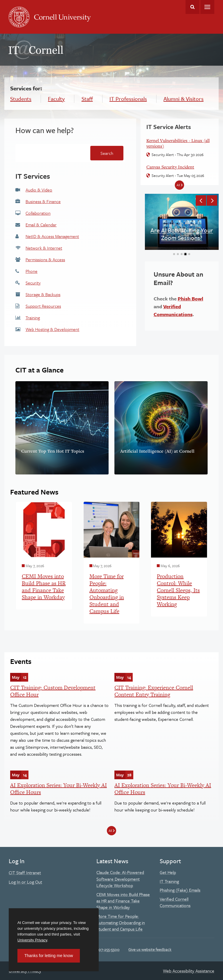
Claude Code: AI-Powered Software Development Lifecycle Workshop (120, 879)
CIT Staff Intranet (25, 872)
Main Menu (207, 7)
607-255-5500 (108, 949)
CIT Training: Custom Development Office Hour (53, 691)
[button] (201, 200)
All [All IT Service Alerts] (178, 185)
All (110, 831)
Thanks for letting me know (49, 956)
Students (21, 99)
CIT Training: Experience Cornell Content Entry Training (154, 691)
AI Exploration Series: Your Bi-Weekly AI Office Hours (59, 789)
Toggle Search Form (193, 7)
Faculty (56, 99)
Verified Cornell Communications (175, 902)
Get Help (168, 872)
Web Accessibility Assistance (189, 971)
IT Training (169, 881)
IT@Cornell (36, 50)
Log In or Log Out (25, 882)
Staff (87, 99)
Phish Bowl (190, 299)
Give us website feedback (150, 949)
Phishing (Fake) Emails (180, 890)
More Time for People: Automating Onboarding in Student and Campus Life (121, 923)
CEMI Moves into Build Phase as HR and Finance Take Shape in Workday (123, 901)
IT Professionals (128, 99)
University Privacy (32, 940)
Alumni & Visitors (184, 99)
